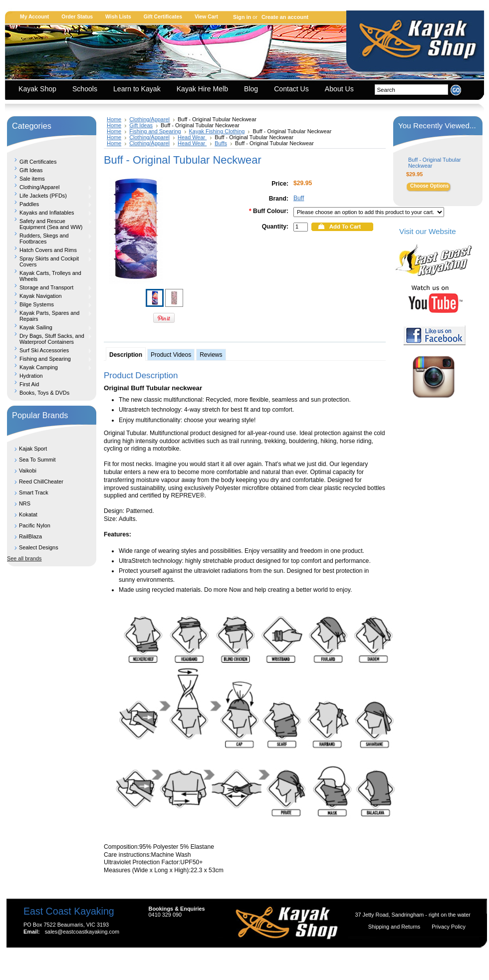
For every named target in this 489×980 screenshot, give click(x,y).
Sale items (32, 179)
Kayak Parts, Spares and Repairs (50, 316)
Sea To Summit (37, 460)
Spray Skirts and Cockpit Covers (50, 261)
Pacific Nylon (35, 525)
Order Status (77, 17)
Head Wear (192, 137)
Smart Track (34, 492)
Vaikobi (28, 471)
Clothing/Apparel (50, 187)
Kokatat (28, 514)
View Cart (206, 17)
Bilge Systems (50, 304)
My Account (34, 17)
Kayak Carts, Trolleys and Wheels (50, 276)
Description (126, 355)
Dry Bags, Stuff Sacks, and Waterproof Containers (50, 339)
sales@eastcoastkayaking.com (82, 932)
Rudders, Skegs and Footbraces (50, 239)
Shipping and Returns (395, 927)
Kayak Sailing (50, 327)
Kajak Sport (33, 449)
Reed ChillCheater (41, 482)
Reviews (211, 355)
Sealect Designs (39, 547)
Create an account (285, 17)
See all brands (24, 558)
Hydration (31, 376)
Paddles (50, 204)
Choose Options (429, 186)
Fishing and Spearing (50, 359)
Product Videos (171, 355)
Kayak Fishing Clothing (217, 131)
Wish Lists (118, 17)
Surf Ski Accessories (50, 350)
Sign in (242, 17)
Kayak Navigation (50, 296)
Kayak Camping (50, 367)
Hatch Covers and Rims (50, 250)
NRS (25, 503)
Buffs (221, 143)
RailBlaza (30, 536)
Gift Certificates (163, 17)
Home (114, 119)
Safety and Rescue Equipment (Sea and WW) (50, 224)
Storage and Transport (50, 287)
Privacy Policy (449, 927)
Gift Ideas (31, 170)
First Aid (29, 384)
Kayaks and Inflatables (50, 213)
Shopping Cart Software (227, 962)
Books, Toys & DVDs (44, 393)
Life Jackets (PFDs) (50, 196)
